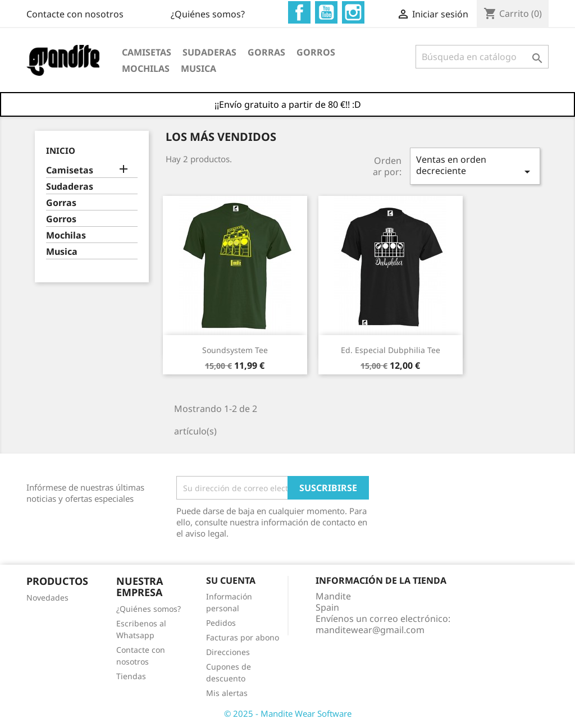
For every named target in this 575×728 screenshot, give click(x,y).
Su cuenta (231, 580)
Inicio (61, 150)
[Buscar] (482, 57)
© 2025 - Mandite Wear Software (288, 713)
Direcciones (228, 652)
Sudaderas (209, 52)
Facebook (299, 12)
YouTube (326, 12)
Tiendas (131, 676)
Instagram (353, 12)
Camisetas (147, 52)
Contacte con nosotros (75, 14)
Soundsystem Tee (235, 350)
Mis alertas (227, 693)
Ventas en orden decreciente (475, 166)
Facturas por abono (243, 637)
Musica (198, 68)
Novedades (47, 597)
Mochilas (146, 68)
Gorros (316, 52)
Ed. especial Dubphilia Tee (391, 350)
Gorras (266, 52)
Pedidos (221, 623)
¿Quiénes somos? (208, 14)
